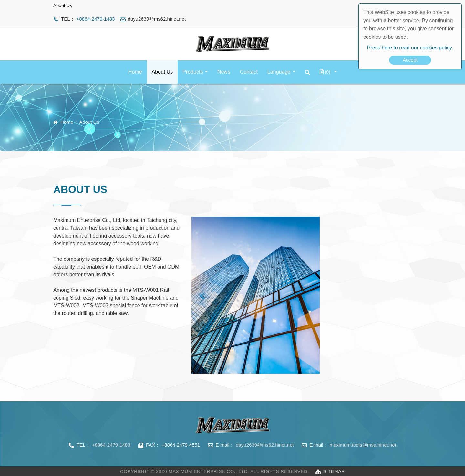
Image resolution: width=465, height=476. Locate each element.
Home (135, 72)
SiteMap (334, 471)
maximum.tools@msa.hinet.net (363, 445)
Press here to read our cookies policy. (410, 48)
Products (193, 72)
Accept (410, 60)
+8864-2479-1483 (96, 19)
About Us (162, 72)
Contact (249, 72)
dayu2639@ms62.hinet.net (265, 445)
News (224, 72)
